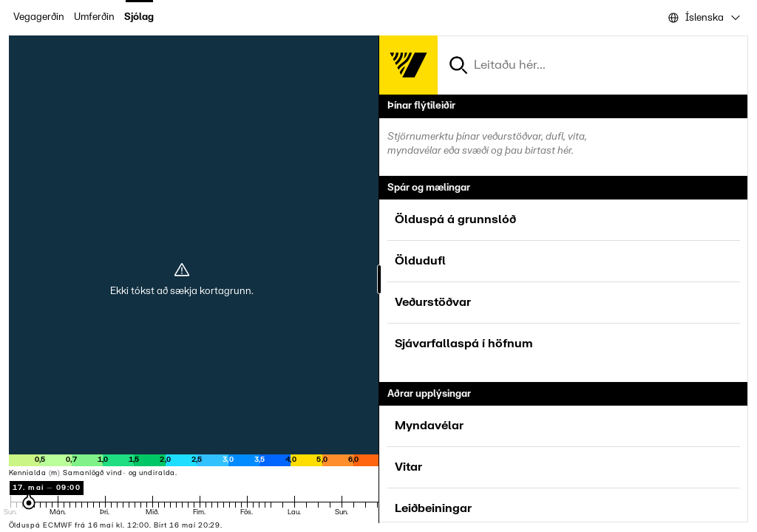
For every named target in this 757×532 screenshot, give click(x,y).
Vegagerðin (39, 17)
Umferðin (94, 17)
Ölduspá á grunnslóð (455, 219)
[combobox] (703, 18)
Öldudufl (420, 261)
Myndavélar (429, 426)
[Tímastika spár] (242, 505)
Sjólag (139, 17)
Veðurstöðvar (433, 302)
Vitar (408, 467)
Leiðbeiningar (433, 508)
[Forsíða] (408, 65)
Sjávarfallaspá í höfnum (464, 344)
